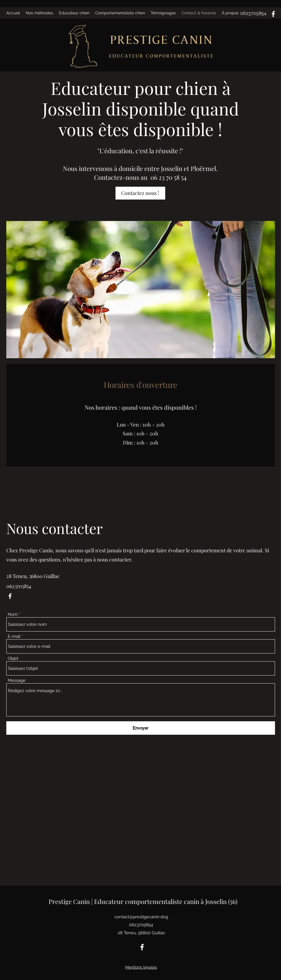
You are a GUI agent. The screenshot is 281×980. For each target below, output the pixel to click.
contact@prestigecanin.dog (141, 917)
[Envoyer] (141, 728)
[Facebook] (273, 14)
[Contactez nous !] (140, 193)
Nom (13, 615)
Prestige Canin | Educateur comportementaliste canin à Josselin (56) (143, 901)
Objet (13, 659)
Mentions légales (141, 967)
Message (17, 681)
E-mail (14, 637)
